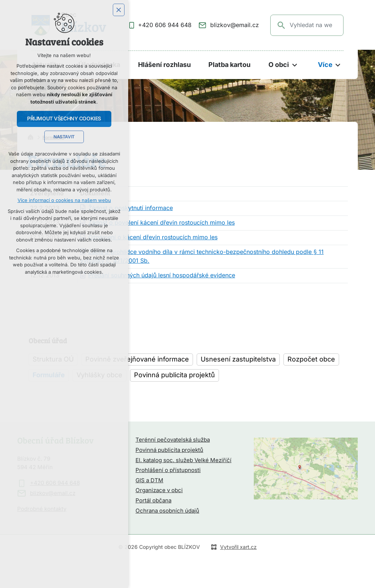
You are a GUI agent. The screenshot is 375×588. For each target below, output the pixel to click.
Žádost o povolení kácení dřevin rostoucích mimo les (161, 223)
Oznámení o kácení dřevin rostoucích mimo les (153, 237)
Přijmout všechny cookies (64, 119)
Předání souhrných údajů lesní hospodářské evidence (162, 276)
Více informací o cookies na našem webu (64, 200)
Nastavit (64, 137)
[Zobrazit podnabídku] (294, 65)
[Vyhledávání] (282, 25)
